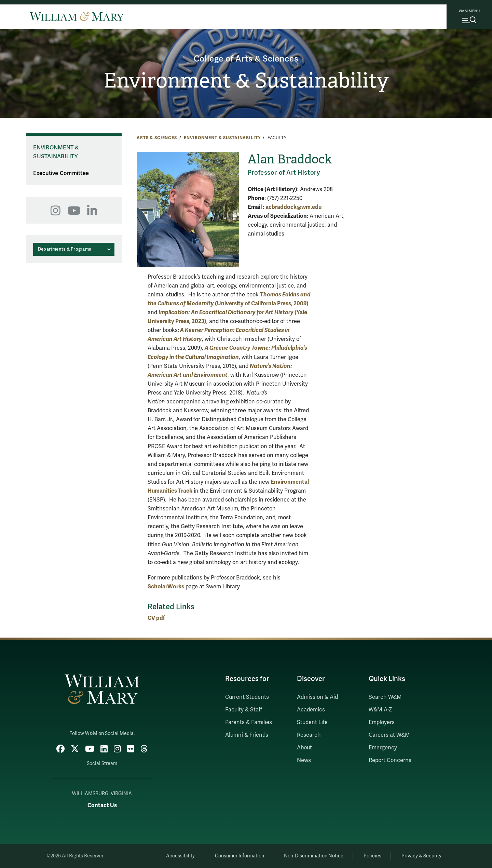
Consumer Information (240, 856)
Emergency (383, 748)
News (304, 760)
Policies (372, 856)
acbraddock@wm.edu (293, 207)
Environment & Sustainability (246, 81)
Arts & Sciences (157, 138)
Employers (382, 722)
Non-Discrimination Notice (314, 856)
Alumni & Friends (247, 735)
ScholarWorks (166, 586)
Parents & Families (249, 722)
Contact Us (102, 805)
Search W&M (385, 697)
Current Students (247, 697)
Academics (311, 710)
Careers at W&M (389, 735)
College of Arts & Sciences (246, 59)
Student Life (312, 722)
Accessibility (180, 856)
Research (309, 735)
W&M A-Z (380, 710)
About (304, 748)
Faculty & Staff (244, 710)
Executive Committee (61, 173)
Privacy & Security (421, 856)
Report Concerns (390, 760)
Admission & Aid (317, 697)
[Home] (77, 16)
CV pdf (156, 618)
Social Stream (102, 764)
